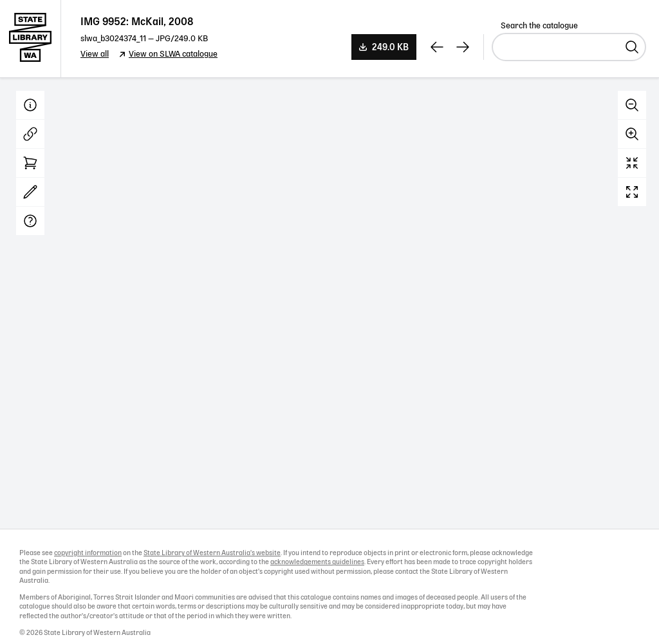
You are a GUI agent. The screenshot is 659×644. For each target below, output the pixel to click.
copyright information (88, 553)
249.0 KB (390, 48)
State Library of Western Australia (31, 39)
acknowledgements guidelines (317, 562)
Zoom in (632, 134)
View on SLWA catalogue (173, 54)
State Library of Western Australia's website (212, 553)
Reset (632, 163)
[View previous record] (437, 47)
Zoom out (632, 105)
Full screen (632, 192)
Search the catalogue (539, 26)
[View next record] (463, 47)
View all (95, 54)
